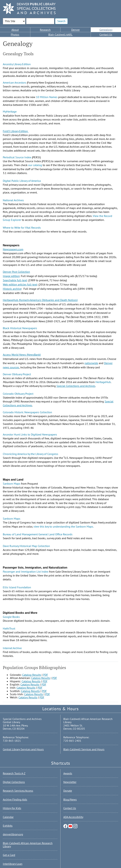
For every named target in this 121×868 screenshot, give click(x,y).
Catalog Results (32, 675)
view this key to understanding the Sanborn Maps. (63, 526)
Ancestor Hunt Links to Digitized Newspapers (30, 434)
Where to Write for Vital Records (22, 228)
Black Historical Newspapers (20, 328)
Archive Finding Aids (15, 799)
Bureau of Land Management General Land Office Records (38, 534)
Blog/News (70, 799)
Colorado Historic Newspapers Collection (27, 412)
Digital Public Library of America (22, 181)
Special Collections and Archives (76, 386)
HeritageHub (103, 382)
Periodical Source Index (17, 157)
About (15, 30)
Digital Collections (14, 782)
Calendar (8, 817)
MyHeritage (10, 111)
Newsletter (70, 782)
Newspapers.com (13, 249)
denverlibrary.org (13, 834)
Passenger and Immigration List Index (26, 572)
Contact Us (106, 34)
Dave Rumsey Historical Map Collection (26, 546)
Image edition (11, 276)
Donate (68, 791)
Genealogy (106, 30)
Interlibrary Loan (13, 864)
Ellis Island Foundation (17, 587)
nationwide (91, 363)
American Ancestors (14, 83)
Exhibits (8, 826)
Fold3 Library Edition (16, 131)
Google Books (11, 617)
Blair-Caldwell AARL (60, 34)
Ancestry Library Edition (17, 64)
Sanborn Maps (12, 484)
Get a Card (9, 855)
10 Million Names (47, 97)
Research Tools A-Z (14, 773)
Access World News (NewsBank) (22, 355)
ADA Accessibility (73, 817)
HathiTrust (9, 628)
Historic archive (12, 289)
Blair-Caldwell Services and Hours (84, 749)
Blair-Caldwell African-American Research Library (28, 845)
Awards (68, 773)
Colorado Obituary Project (18, 394)
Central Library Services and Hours (23, 749)
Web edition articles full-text (20, 284)
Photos (15, 34)
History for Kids (12, 808)
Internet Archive (12, 648)
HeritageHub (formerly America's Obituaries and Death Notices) (40, 300)
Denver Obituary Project (17, 374)
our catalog (35, 165)
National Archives (13, 200)
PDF (46, 675)
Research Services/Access (18, 791)
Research (45, 30)
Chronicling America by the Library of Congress (31, 454)
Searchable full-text (15, 280)
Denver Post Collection (16, 272)
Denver (75, 30)
